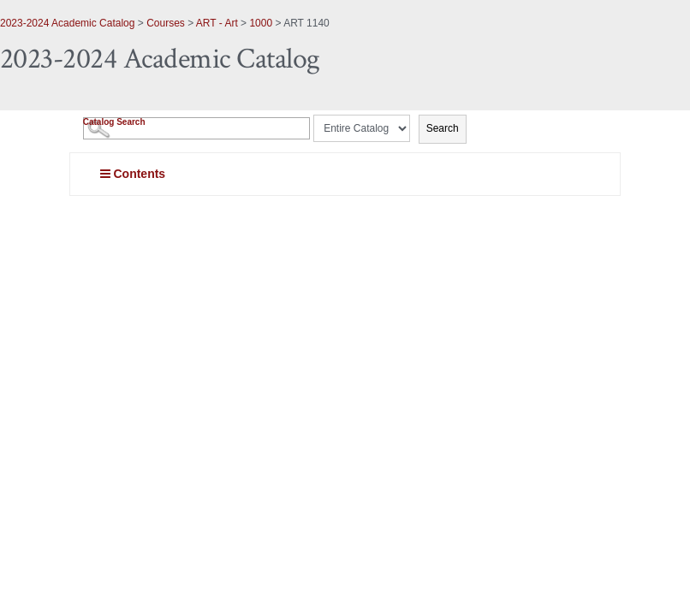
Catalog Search (114, 122)
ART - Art (217, 23)
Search (443, 128)
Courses (166, 23)
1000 (261, 23)
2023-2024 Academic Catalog (67, 23)
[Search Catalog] (196, 128)
